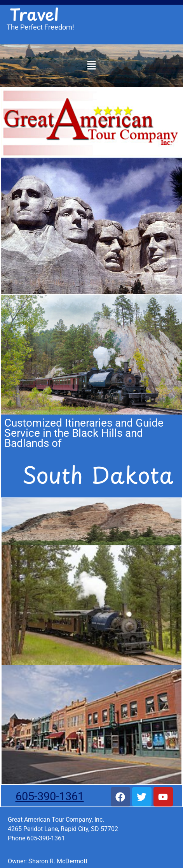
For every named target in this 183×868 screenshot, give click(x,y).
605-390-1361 (50, 796)
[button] (91, 66)
